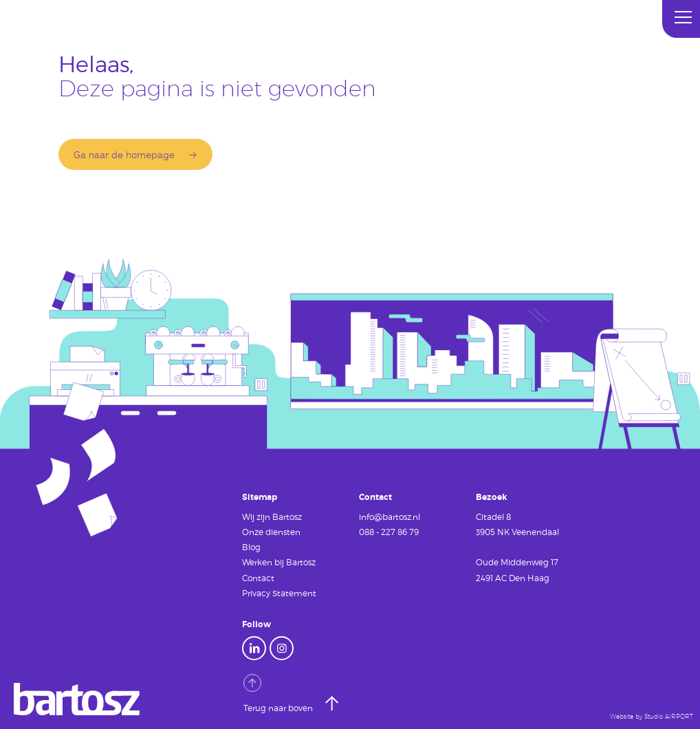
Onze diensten (271, 532)
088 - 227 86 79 (389, 532)
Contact (258, 578)
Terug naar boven (279, 693)
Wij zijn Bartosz (272, 516)
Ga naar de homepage (124, 154)
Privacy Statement (279, 593)
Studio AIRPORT (669, 717)
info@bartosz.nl (390, 516)
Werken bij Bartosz (279, 562)
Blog (251, 547)
